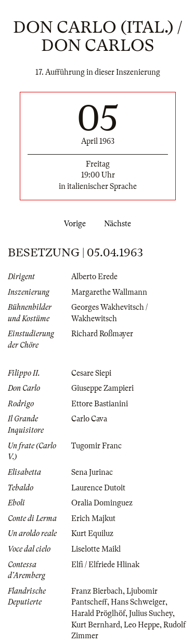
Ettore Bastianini (100, 404)
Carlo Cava (89, 419)
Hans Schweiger (138, 602)
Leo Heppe (142, 625)
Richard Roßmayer (102, 334)
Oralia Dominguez (102, 503)
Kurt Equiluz (92, 533)
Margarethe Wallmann (109, 292)
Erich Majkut (93, 518)
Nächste (120, 224)
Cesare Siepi (91, 373)
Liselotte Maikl (96, 549)
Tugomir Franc (96, 446)
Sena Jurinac (92, 472)
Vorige (73, 224)
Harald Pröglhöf (98, 613)
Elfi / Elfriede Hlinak (105, 565)
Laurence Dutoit (98, 488)
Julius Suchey (151, 613)
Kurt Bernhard (96, 625)
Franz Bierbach (97, 591)
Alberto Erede (94, 277)
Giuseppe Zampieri (102, 388)
